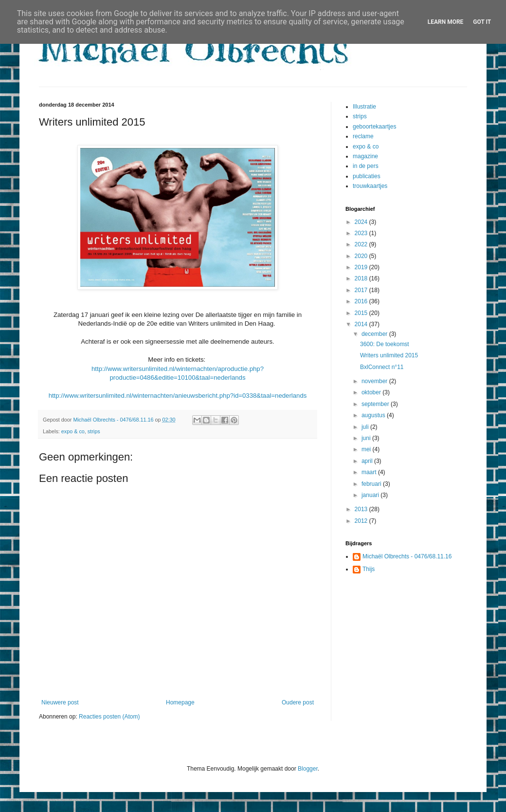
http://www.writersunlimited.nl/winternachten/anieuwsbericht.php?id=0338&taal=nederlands (178, 396)
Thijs (369, 569)
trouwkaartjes (370, 186)
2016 (362, 301)
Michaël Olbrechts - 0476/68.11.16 (407, 556)
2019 (362, 267)
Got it (482, 22)
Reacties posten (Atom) (109, 717)
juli (366, 427)
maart (370, 472)
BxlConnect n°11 (382, 367)
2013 (362, 509)
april (368, 461)
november (375, 381)
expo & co (73, 431)
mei (367, 449)
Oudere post (298, 702)
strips (94, 431)
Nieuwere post (60, 702)
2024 (362, 222)
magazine (365, 156)
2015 (362, 313)
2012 (362, 521)
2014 (362, 324)
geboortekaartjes (374, 127)
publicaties (367, 176)
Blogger (308, 769)
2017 (362, 290)
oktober (372, 392)
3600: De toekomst (385, 344)
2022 (362, 244)
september (376, 404)
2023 (362, 233)
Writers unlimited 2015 (389, 355)
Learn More (446, 22)
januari (371, 495)
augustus (374, 415)
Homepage (180, 702)
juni (367, 438)
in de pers (366, 166)
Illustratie (364, 107)
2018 (362, 278)
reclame (363, 136)
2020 (362, 256)
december (375, 334)
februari (372, 484)
